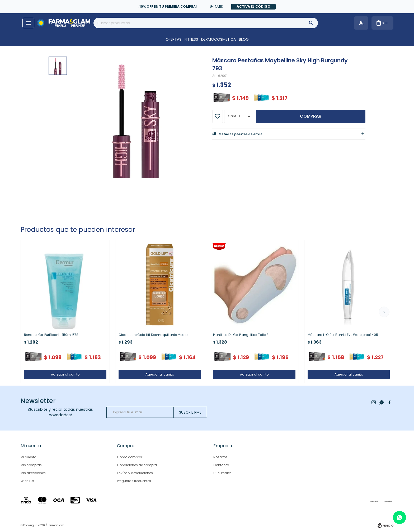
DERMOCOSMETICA (218, 39)
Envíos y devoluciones (135, 473)
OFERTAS (173, 39)
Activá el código (253, 6)
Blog (244, 39)
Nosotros (220, 457)
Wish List (27, 481)
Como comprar (130, 457)
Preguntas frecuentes (134, 481)
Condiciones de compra (137, 465)
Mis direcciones (33, 473)
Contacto (221, 465)
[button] (384, 312)
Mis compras (31, 465)
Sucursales (222, 473)
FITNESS (191, 39)
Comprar (311, 116)
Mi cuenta (29, 457)
